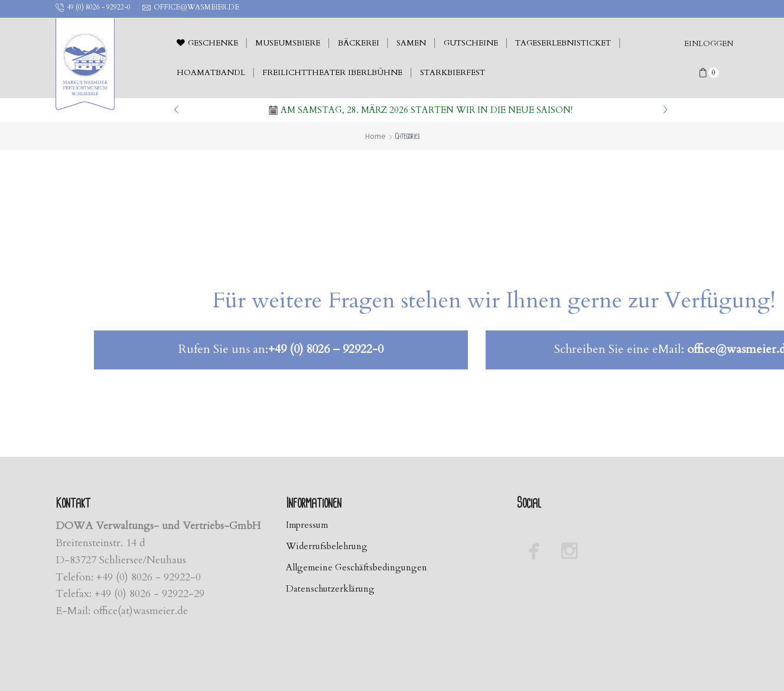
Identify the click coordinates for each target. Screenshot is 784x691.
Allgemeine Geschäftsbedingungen (361, 568)
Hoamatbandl (211, 73)
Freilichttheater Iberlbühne (332, 73)
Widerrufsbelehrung (329, 547)
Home (375, 136)
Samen (411, 43)
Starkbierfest (453, 73)
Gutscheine (471, 43)
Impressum (310, 525)
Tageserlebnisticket (563, 43)
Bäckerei (359, 43)
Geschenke (207, 43)
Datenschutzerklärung (333, 590)
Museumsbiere (288, 43)
